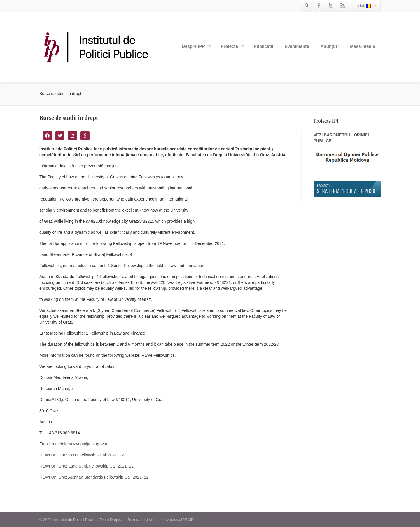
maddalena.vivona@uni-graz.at (80, 444)
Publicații (264, 46)
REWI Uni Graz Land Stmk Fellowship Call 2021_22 (86, 466)
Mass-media (363, 46)
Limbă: (365, 6)
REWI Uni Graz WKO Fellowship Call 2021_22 (82, 455)
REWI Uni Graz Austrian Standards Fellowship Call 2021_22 (94, 477)
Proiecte (232, 46)
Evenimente (297, 46)
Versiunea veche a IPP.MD (171, 520)
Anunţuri (330, 46)
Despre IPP (196, 46)
